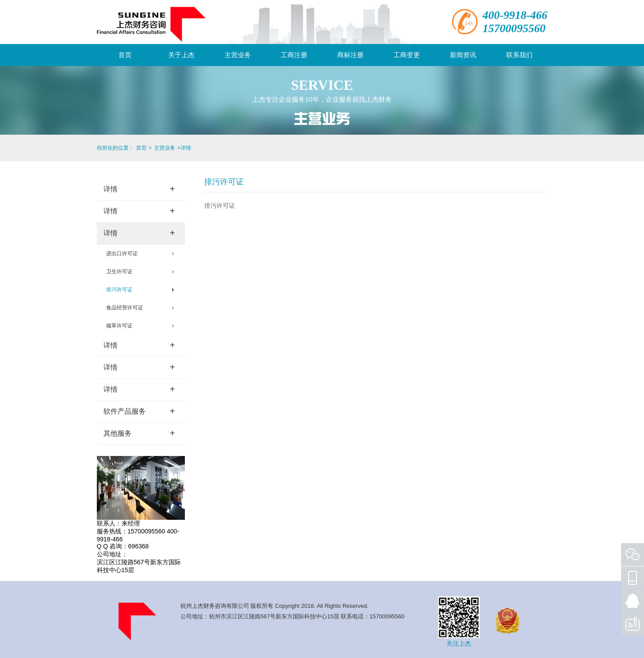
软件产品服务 (139, 411)
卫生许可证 (119, 272)
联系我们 (519, 55)
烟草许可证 (119, 326)
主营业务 (238, 55)
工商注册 (294, 55)
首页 (125, 55)
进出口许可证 (122, 254)
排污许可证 (119, 290)
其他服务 (139, 433)
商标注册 (350, 55)
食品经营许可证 (125, 308)
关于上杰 (181, 55)
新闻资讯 (463, 55)
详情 (139, 189)
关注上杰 (459, 643)
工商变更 (407, 55)
